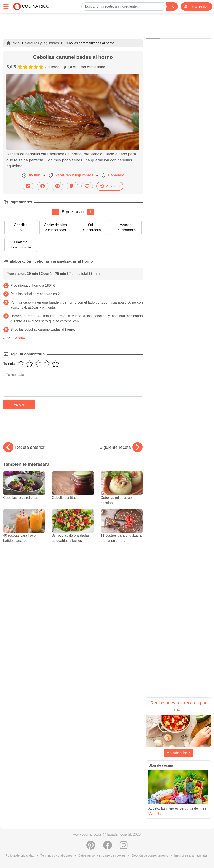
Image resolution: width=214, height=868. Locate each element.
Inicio (13, 43)
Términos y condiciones (56, 855)
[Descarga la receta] (72, 186)
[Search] (172, 6)
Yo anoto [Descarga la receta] (110, 186)
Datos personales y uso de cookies (102, 855)
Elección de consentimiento (150, 855)
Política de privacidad (20, 855)
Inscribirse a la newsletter (191, 855)
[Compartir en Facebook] (43, 186)
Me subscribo (178, 753)
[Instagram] (124, 847)
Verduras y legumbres (42, 43)
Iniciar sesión (197, 6)
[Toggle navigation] (6, 6)
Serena (19, 338)
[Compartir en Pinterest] (57, 186)
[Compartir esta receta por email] (28, 186)
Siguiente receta (121, 447)
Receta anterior (24, 447)
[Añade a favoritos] (87, 186)
